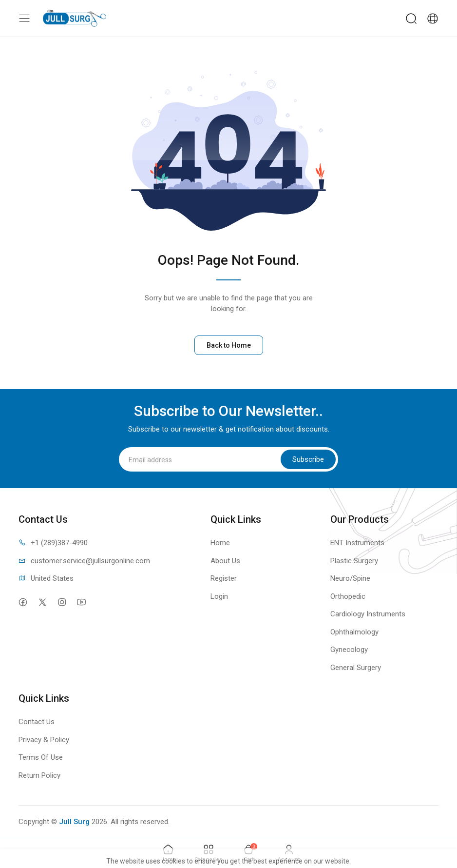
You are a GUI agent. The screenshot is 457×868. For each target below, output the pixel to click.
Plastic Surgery (354, 561)
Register (224, 578)
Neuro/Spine (350, 578)
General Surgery (356, 668)
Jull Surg (74, 822)
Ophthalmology (354, 632)
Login (219, 596)
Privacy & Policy (44, 740)
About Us (225, 561)
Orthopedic (348, 596)
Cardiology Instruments (368, 614)
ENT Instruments (357, 543)
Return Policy (39, 775)
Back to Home (229, 345)
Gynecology (349, 650)
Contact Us (37, 722)
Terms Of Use (41, 757)
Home (220, 543)
